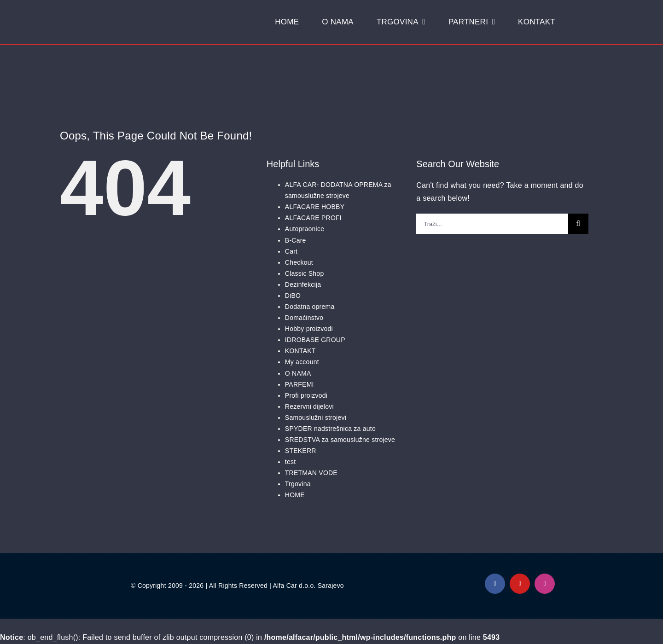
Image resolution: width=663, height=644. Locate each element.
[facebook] (495, 584)
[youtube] (520, 584)
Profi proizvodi (306, 395)
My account (302, 362)
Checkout (299, 262)
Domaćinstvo (304, 318)
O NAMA (298, 373)
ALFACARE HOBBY (315, 207)
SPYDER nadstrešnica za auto (330, 429)
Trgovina (298, 484)
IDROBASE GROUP (315, 340)
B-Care (296, 240)
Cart (291, 251)
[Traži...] (492, 224)
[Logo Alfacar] (111, 16)
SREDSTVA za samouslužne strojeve (340, 440)
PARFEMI (300, 384)
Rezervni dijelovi (309, 406)
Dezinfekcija (303, 284)
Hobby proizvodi (309, 329)
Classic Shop (305, 273)
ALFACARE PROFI (313, 218)
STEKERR (301, 451)
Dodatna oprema (310, 307)
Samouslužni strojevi (316, 418)
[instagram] (545, 584)
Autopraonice (305, 229)
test (291, 462)
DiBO (293, 296)
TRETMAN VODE (311, 473)
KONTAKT (300, 351)
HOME (295, 495)
